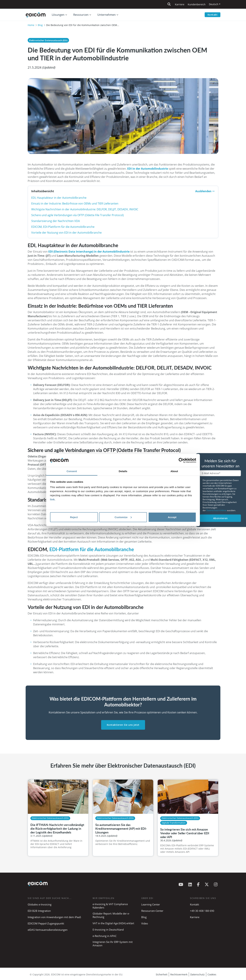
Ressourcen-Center (152, 911)
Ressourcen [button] (81, 15)
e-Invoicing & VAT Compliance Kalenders (110, 906)
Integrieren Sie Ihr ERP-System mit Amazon (113, 944)
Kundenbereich (197, 4)
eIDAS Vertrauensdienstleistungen (48, 930)
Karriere (180, 4)
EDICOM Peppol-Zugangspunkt (46, 923)
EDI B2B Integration (39, 911)
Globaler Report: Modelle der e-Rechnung (111, 915)
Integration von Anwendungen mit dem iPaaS (54, 917)
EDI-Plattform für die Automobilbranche (92, 549)
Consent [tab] (72, 471)
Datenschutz (197, 974)
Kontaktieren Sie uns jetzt (123, 725)
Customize (123, 517)
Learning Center (151, 904)
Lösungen (58, 15)
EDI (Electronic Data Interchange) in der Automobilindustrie (89, 252)
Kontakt (213, 15)
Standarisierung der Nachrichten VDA (56, 221)
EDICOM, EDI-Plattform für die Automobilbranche (63, 227)
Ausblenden (205, 191)
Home (31, 25)
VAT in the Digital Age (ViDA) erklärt (113, 923)
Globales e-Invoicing (40, 904)
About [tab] (174, 471)
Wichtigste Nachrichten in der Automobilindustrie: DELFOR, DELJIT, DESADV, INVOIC (85, 209)
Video (145, 923)
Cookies (212, 974)
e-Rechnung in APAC (105, 936)
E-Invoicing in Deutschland (108, 930)
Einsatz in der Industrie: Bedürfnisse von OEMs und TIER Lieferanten (75, 203)
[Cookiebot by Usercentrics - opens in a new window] (181, 461)
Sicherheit (162, 974)
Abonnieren (220, 518)
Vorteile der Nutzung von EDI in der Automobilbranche (66, 233)
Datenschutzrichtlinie (217, 510)
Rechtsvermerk (179, 974)
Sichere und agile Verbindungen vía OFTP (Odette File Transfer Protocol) (77, 215)
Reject (74, 517)
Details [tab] (123, 471)
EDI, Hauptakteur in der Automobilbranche (59, 198)
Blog (40, 25)
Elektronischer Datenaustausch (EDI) (48, 40)
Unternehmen (107, 15)
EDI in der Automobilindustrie (148, 169)
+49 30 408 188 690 (202, 911)
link (52, 499)
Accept (172, 517)
